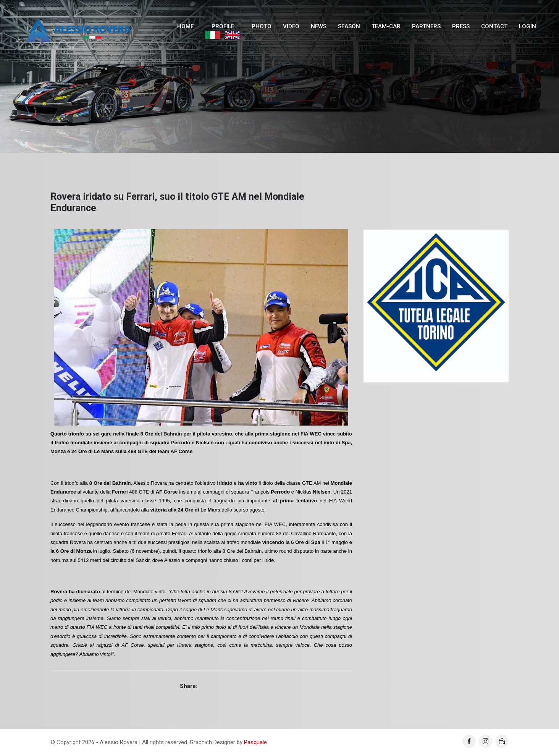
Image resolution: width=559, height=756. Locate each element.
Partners (426, 26)
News (319, 26)
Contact (494, 26)
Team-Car (386, 26)
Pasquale (255, 742)
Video (291, 26)
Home (185, 26)
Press (461, 26)
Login (527, 26)
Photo (262, 26)
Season (349, 26)
